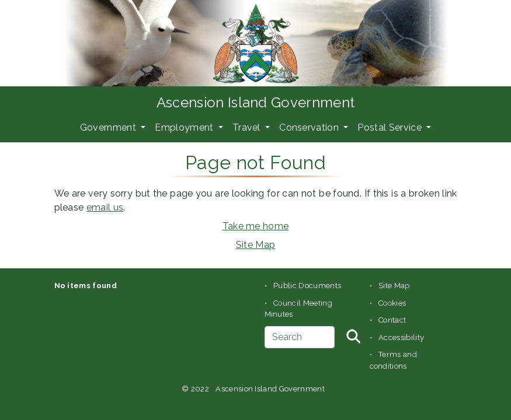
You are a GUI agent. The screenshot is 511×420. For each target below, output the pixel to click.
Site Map (256, 245)
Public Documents (307, 286)
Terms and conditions (394, 360)
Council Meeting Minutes (298, 309)
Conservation (310, 127)
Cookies (392, 303)
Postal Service (391, 127)
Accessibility (401, 337)
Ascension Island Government (256, 102)
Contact (392, 320)
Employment (185, 127)
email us (105, 207)
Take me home (256, 226)
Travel (248, 127)
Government (109, 127)
